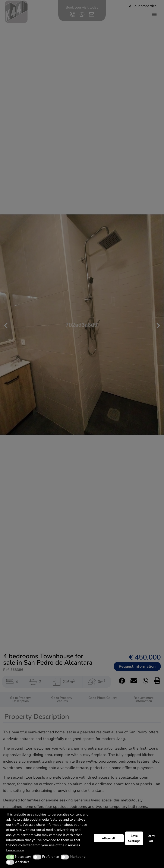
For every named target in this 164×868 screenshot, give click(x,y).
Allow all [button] (109, 838)
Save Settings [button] (134, 838)
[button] (10, 857)
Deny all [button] (151, 838)
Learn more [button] (15, 850)
